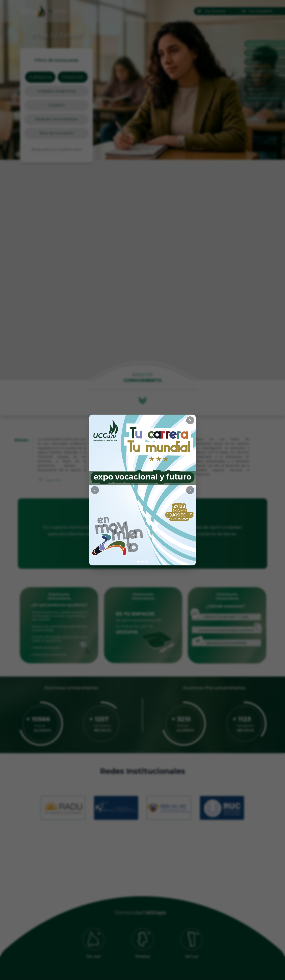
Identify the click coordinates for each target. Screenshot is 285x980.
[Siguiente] (190, 490)
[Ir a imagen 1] (138, 562)
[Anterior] (95, 490)
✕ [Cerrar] (190, 420)
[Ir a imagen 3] (147, 562)
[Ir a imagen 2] (142, 562)
